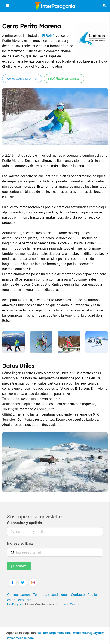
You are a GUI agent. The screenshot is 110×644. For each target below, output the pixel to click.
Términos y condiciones (51, 595)
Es (105, 6)
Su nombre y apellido (25, 523)
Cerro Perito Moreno (67, 604)
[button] (8, 6)
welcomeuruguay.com (89, 633)
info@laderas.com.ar (64, 78)
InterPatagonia (15, 604)
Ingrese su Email (21, 544)
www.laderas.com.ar (22, 78)
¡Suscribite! (19, 566)
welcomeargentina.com (54, 633)
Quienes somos (19, 595)
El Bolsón (49, 35)
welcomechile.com (21, 638)
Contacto (78, 595)
